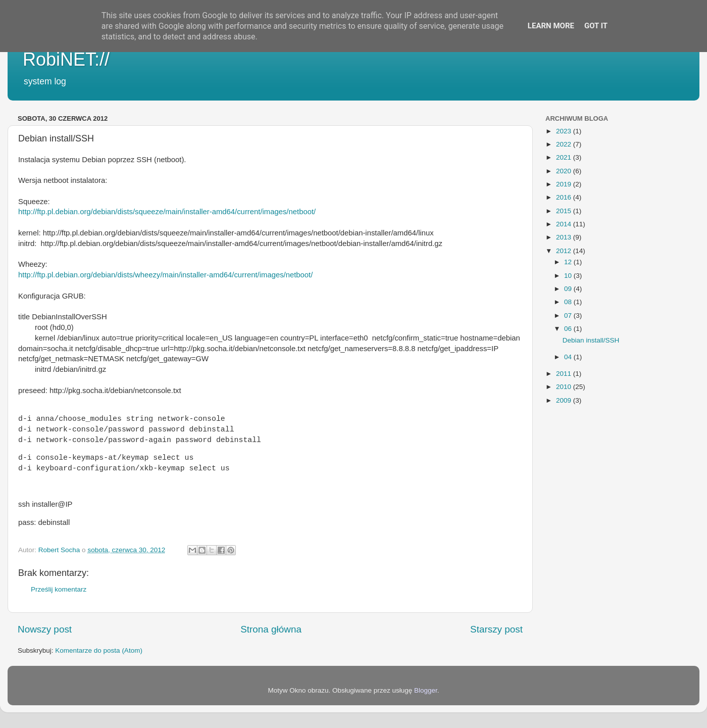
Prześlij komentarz (59, 589)
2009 (565, 400)
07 (569, 316)
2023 (565, 131)
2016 (565, 197)
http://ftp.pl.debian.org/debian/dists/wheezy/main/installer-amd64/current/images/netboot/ (165, 275)
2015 (565, 211)
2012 (565, 251)
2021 (565, 157)
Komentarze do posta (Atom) (99, 650)
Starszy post (496, 629)
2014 (565, 224)
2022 (565, 144)
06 (569, 329)
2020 (565, 171)
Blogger (426, 690)
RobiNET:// (66, 59)
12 (569, 262)
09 (569, 289)
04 (569, 357)
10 (569, 276)
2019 (565, 184)
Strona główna (271, 629)
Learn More (551, 26)
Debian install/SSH (591, 340)
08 (569, 302)
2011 (565, 374)
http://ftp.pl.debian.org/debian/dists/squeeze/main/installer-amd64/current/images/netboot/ (167, 212)
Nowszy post (45, 629)
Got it (596, 26)
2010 (565, 387)
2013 (565, 237)
